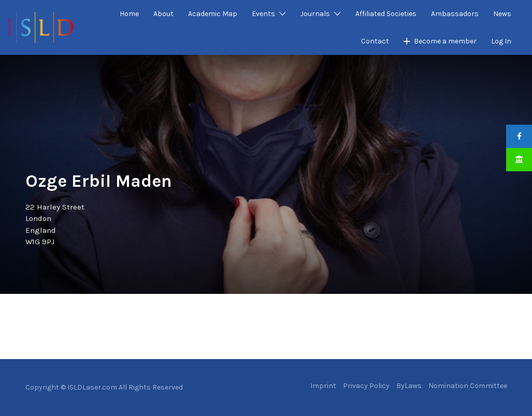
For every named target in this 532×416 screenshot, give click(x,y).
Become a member (445, 41)
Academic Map (213, 14)
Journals (315, 14)
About (163, 14)
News (502, 14)
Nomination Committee (468, 386)
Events (263, 14)
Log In (501, 41)
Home (129, 14)
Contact (375, 41)
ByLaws (409, 386)
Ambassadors (455, 14)
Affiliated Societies (386, 14)
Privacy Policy (366, 386)
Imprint (323, 386)
